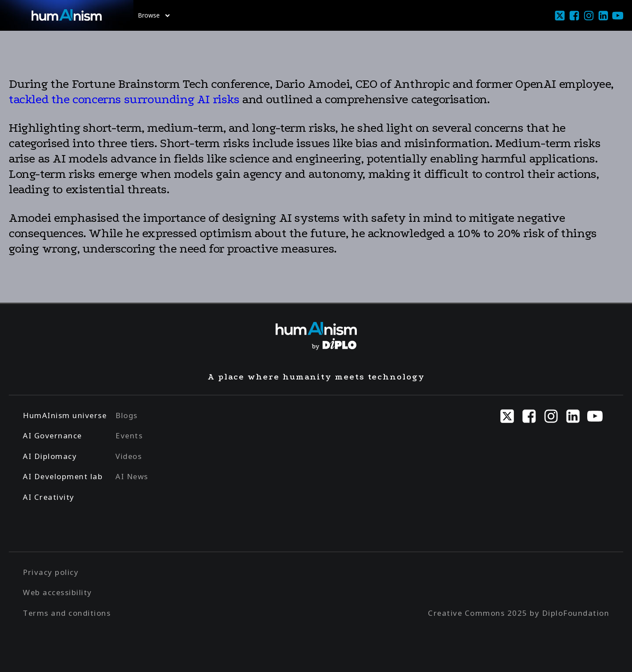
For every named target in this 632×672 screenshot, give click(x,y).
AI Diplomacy (50, 456)
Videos (129, 456)
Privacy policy (51, 572)
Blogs (127, 415)
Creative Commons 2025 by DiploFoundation (519, 613)
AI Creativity (49, 497)
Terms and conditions (67, 613)
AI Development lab (63, 476)
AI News (132, 476)
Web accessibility (57, 592)
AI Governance (52, 435)
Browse (154, 15)
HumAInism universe (65, 415)
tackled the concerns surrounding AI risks (124, 99)
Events (129, 435)
